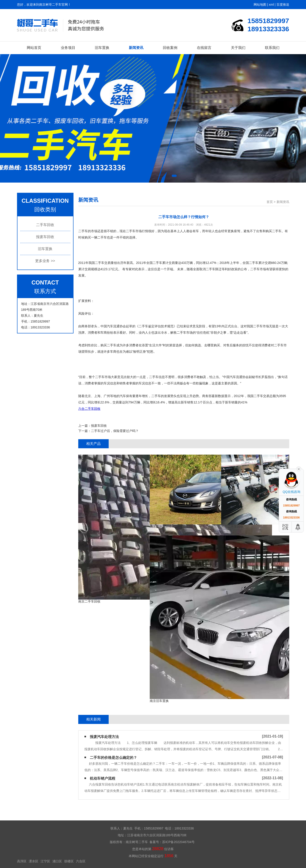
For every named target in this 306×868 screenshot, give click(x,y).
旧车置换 (102, 48)
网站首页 (34, 48)
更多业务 (45, 261)
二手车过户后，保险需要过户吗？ (115, 431)
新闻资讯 (136, 48)
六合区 (81, 861)
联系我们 (272, 48)
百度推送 (283, 5)
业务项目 (68, 48)
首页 (270, 202)
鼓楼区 (69, 861)
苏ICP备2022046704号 (178, 842)
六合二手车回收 (89, 409)
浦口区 (57, 861)
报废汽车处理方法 (104, 737)
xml (271, 5)
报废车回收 (45, 237)
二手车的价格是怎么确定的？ (113, 758)
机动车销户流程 (103, 778)
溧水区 (34, 861)
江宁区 (45, 861)
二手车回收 (45, 225)
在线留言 (204, 48)
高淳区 (22, 861)
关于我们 (238, 48)
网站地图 (260, 5)
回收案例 (170, 48)
